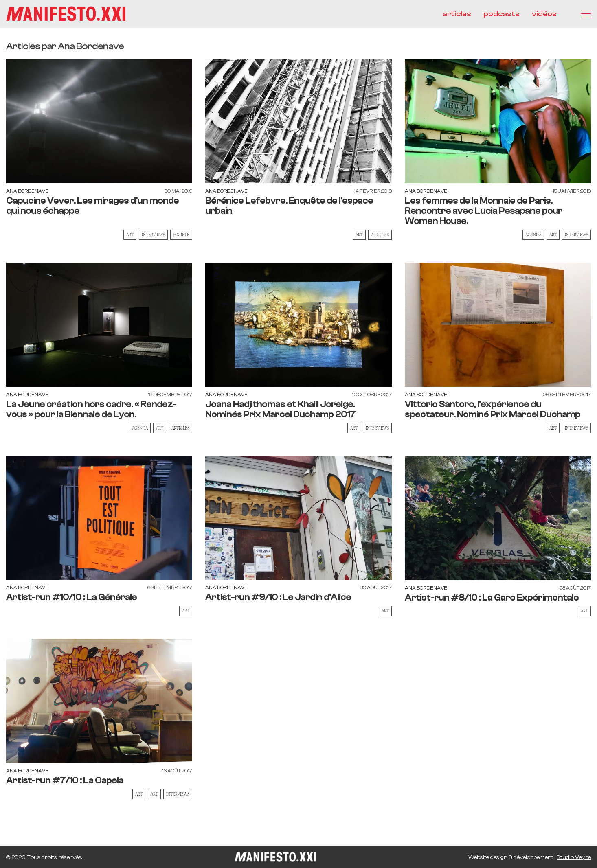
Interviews (153, 235)
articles (457, 14)
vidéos (544, 14)
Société (181, 235)
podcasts (502, 14)
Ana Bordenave (27, 191)
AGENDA (533, 235)
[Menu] (586, 14)
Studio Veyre (574, 857)
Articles (380, 235)
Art (130, 235)
